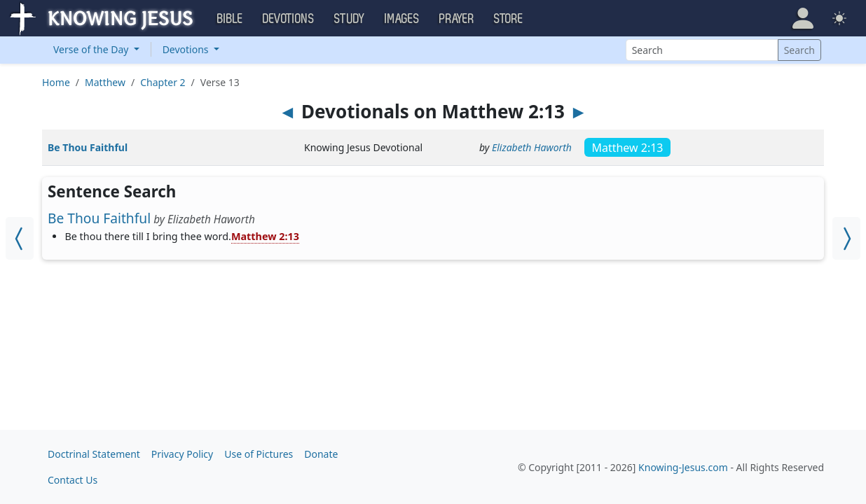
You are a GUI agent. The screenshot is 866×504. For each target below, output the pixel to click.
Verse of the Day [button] (92, 49)
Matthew (105, 82)
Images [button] (402, 19)
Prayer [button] (457, 19)
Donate (321, 454)
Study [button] (350, 19)
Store (509, 19)
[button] (803, 18)
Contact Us (73, 480)
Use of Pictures (259, 454)
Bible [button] (230, 19)
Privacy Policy (182, 454)
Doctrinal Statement (94, 454)
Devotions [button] (289, 19)
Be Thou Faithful (88, 147)
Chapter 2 (163, 82)
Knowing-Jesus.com (683, 467)
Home (56, 82)
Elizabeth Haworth (532, 147)
